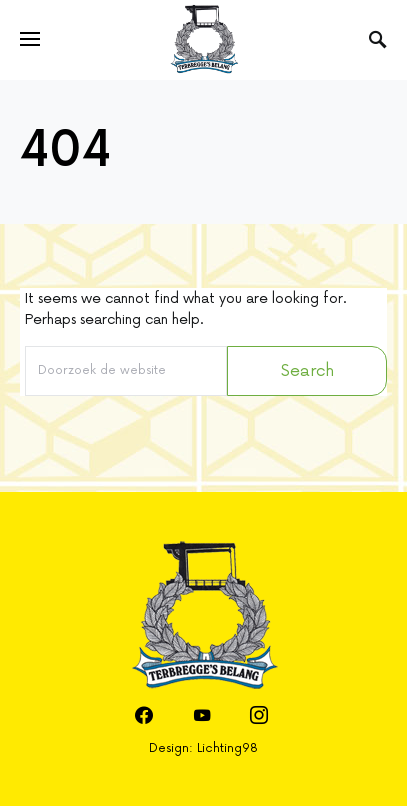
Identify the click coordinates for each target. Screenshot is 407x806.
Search (307, 371)
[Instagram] (259, 715)
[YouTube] (202, 715)
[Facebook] (144, 715)
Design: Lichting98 (203, 748)
